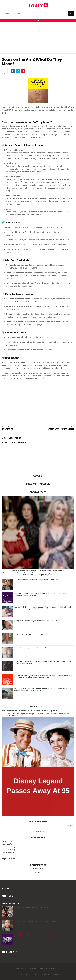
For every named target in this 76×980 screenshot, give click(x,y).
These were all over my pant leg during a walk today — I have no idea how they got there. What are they (43, 662)
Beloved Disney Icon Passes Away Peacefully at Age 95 (29, 711)
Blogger (42, 831)
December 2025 (7, 847)
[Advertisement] (38, 38)
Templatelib (57, 969)
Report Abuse (9, 859)
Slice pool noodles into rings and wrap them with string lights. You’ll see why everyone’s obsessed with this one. (41, 594)
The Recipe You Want (39, 869)
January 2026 (6, 844)
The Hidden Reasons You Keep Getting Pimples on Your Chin (36, 580)
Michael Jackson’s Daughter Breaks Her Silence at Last (38, 571)
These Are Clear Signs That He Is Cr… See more (31, 634)
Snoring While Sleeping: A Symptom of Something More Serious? (37, 621)
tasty (38, 5)
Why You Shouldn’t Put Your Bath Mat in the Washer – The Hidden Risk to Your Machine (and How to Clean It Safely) (42, 690)
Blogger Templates (35, 969)
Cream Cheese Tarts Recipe (60, 428)
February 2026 (6, 841)
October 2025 (6, 853)
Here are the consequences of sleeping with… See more (34, 648)
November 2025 (7, 850)
